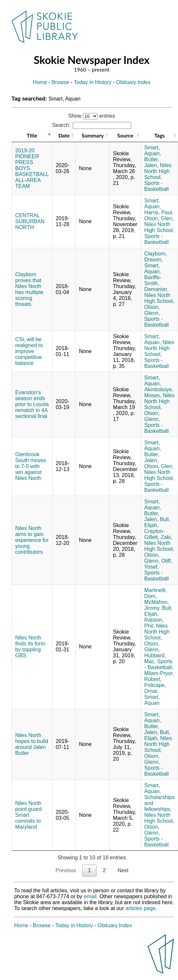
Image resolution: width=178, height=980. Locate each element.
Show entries (92, 116)
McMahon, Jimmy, (157, 605)
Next (123, 870)
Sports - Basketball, (159, 664)
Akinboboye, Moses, (159, 392)
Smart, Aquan (152, 700)
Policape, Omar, (155, 688)
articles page (141, 908)
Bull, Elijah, (157, 522)
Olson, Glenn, (152, 310)
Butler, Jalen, (152, 162)
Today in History (93, 82)
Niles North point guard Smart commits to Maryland (28, 815)
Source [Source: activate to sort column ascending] (125, 135)
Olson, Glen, (159, 218)
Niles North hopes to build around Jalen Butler (32, 744)
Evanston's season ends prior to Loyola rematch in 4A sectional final (32, 404)
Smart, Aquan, (153, 150)
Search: (92, 125)
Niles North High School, (158, 171)
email (90, 896)
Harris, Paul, (159, 212)
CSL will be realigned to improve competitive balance (29, 351)
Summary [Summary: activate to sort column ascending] (93, 135)
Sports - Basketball (157, 186)
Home (40, 82)
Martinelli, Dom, (156, 593)
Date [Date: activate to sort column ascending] (64, 135)
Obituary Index (133, 82)
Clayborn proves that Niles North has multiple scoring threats (29, 289)
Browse (60, 82)
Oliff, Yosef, (158, 564)
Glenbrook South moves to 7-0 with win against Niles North (31, 466)
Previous (66, 870)
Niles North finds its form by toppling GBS (30, 647)
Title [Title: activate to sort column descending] (32, 135)
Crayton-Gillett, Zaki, (158, 534)
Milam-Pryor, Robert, (159, 676)
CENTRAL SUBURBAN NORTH (30, 221)
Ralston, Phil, (154, 623)
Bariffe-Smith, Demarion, (157, 283)
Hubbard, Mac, (155, 658)
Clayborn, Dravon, (156, 257)
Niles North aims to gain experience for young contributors (32, 540)
